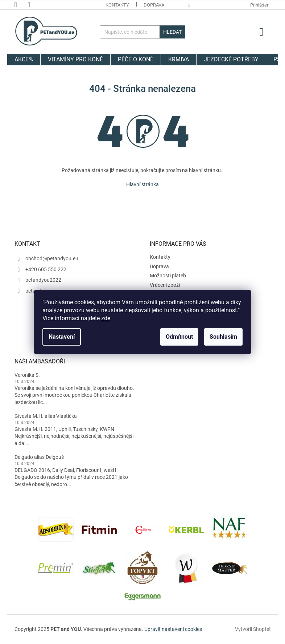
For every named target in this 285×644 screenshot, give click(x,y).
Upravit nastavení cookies (173, 629)
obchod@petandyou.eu (52, 258)
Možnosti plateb (168, 276)
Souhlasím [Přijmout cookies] (223, 337)
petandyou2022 (43, 280)
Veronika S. (27, 375)
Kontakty (117, 5)
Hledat (172, 32)
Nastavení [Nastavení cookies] (62, 337)
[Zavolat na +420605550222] (21, 5)
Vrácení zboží (165, 285)
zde (106, 318)
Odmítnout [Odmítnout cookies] (179, 337)
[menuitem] (24, 60)
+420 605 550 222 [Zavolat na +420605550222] (46, 269)
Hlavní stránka (142, 184)
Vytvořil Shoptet (253, 629)
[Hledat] (142, 32)
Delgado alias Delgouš (39, 457)
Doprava (154, 5)
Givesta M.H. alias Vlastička (46, 416)
